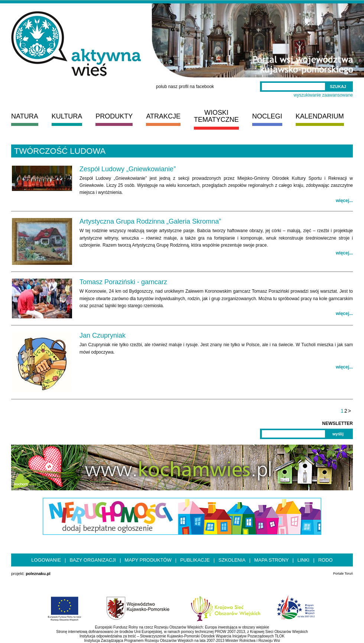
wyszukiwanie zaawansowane (323, 95)
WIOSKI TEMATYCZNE (216, 116)
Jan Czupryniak (103, 335)
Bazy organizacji (93, 560)
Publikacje (195, 560)
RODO (326, 560)
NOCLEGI (267, 116)
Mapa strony (271, 560)
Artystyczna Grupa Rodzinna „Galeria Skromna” (150, 221)
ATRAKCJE (163, 116)
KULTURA (67, 116)
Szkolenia (232, 560)
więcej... (344, 201)
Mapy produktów (148, 560)
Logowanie (46, 560)
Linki (304, 560)
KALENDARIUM (320, 116)
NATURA (25, 116)
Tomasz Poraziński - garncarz (123, 282)
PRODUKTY (114, 116)
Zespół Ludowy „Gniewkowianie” (128, 169)
